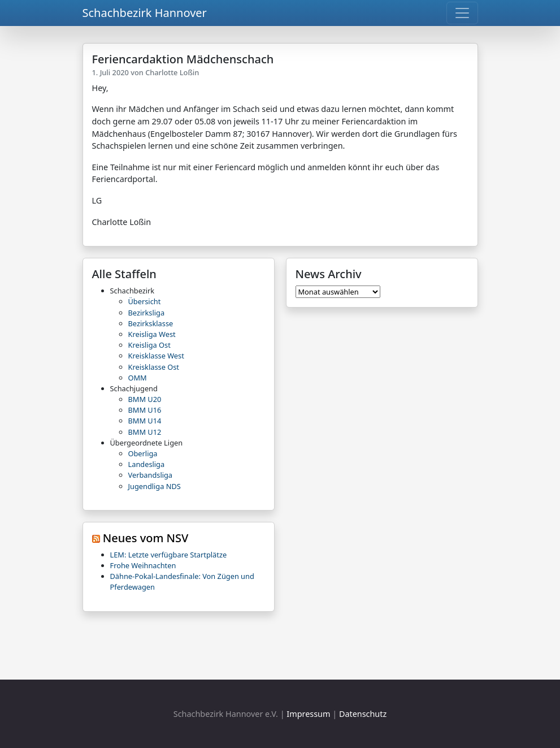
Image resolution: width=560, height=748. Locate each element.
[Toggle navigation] (462, 13)
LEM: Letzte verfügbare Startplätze (169, 555)
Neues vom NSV (146, 538)
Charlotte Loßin (172, 72)
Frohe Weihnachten (143, 565)
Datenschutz (363, 714)
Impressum (308, 714)
